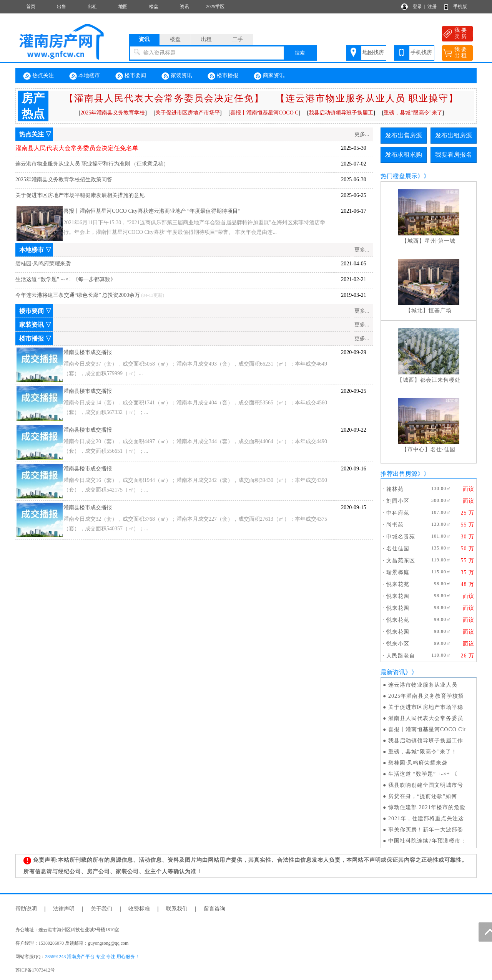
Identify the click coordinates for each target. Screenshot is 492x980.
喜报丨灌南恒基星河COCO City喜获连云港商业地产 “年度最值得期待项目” (152, 211)
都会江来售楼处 (440, 380)
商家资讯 (269, 76)
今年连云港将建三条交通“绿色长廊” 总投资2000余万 (78, 295)
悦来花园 (398, 596)
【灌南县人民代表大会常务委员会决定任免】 (164, 98)
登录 (417, 7)
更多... (362, 134)
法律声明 (64, 909)
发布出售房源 (404, 135)
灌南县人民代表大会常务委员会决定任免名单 (77, 148)
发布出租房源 (454, 135)
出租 (92, 7)
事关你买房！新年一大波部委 (426, 830)
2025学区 (215, 7)
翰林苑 (395, 489)
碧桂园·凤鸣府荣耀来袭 (43, 264)
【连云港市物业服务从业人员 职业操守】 (367, 98)
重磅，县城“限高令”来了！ (423, 752)
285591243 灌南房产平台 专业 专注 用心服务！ (92, 957)
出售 (61, 7)
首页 (31, 7)
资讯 (184, 7)
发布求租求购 (404, 155)
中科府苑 (398, 513)
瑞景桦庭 (398, 572)
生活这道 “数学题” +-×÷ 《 (423, 774)
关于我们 (101, 909)
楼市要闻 (131, 76)
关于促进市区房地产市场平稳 (426, 707)
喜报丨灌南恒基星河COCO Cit (427, 729)
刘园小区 (398, 501)
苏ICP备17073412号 (35, 970)
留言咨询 (214, 909)
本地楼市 (85, 76)
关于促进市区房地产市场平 (188, 113)
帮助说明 (26, 909)
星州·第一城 (440, 241)
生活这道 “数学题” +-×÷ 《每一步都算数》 (66, 279)
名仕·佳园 (443, 449)
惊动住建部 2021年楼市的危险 (427, 807)
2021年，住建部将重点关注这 (426, 819)
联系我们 (177, 909)
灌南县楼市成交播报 (88, 352)
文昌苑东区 (401, 560)
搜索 (300, 53)
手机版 (460, 7)
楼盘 (154, 7)
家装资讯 (177, 76)
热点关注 (38, 76)
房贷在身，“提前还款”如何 (423, 796)
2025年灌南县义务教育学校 (113, 113)
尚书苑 (395, 525)
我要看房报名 (454, 155)
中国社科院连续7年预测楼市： (427, 841)
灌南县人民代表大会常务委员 (426, 718)
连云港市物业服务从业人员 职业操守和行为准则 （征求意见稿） (92, 164)
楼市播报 (223, 76)
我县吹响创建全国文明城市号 (426, 785)
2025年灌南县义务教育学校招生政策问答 (64, 180)
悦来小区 (398, 644)
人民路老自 (401, 656)
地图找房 (373, 52)
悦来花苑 (398, 584)
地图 (123, 7)
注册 (432, 7)
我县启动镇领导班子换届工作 (426, 741)
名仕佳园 (398, 549)
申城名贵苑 (401, 537)
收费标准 (139, 909)
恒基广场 (440, 310)
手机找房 (421, 52)
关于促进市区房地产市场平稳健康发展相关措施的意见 (80, 195)
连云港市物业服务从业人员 (423, 685)
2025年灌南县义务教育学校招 (426, 696)
